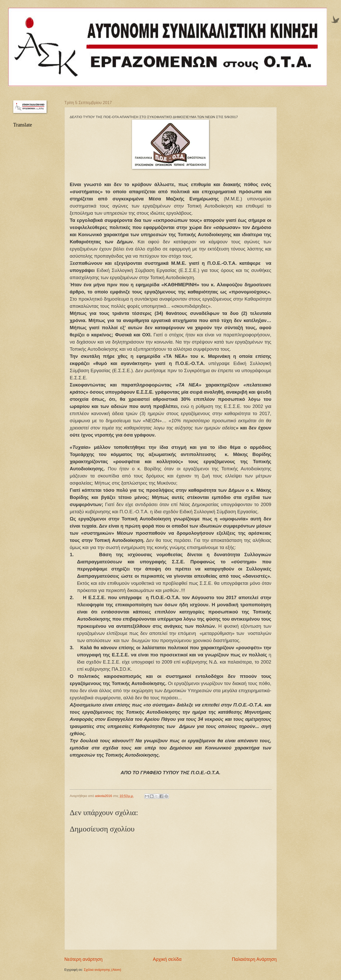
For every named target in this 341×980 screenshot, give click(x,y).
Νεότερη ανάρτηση (84, 959)
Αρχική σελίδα (167, 959)
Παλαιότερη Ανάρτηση (254, 959)
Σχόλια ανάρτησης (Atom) (103, 970)
